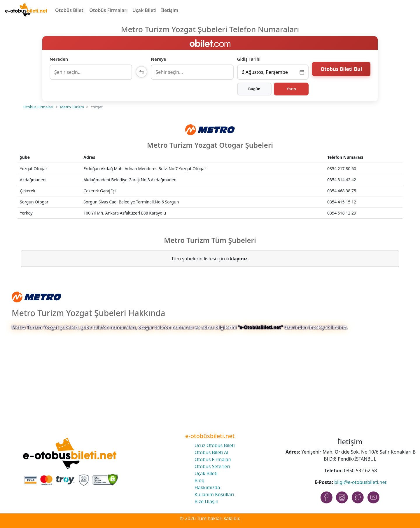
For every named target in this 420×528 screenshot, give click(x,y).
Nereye (158, 59)
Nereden (59, 59)
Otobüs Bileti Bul (341, 71)
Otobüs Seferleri (212, 466)
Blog (199, 480)
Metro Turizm (72, 107)
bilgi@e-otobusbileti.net (360, 482)
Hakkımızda (207, 487)
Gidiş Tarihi (249, 59)
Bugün (254, 89)
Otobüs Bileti (70, 10)
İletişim (170, 10)
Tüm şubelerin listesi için (210, 259)
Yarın (291, 89)
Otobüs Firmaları (108, 10)
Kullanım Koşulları (214, 494)
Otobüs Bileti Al (211, 452)
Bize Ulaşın (206, 501)
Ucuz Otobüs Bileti (215, 445)
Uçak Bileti (145, 10)
